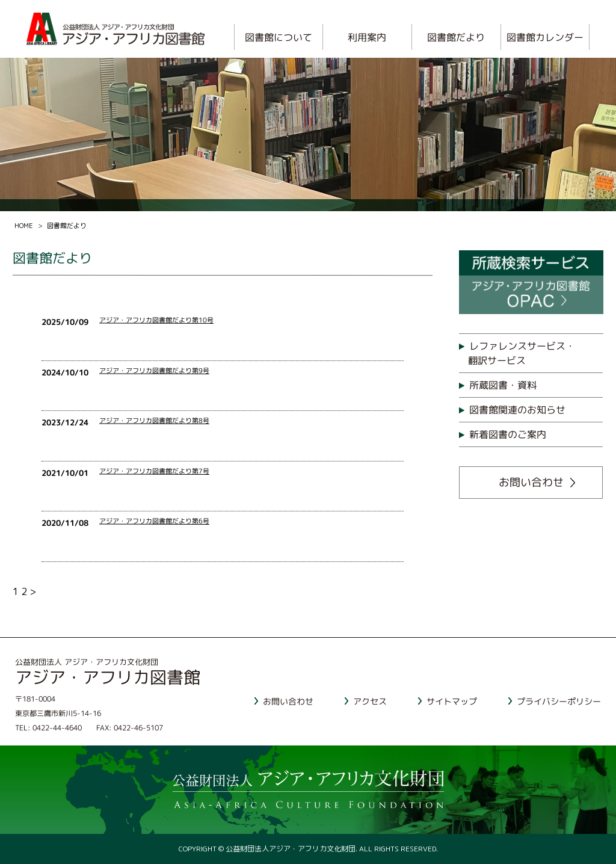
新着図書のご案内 (508, 434)
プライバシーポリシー (559, 701)
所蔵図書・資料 (503, 385)
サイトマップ (452, 701)
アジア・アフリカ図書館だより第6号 (155, 521)
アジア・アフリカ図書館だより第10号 (157, 320)
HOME (24, 226)
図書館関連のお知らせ (517, 410)
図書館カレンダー (545, 37)
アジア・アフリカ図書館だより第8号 (155, 421)
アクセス (370, 701)
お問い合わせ (531, 482)
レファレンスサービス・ (535, 353)
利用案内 (368, 37)
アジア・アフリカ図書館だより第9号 (155, 371)
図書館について (279, 37)
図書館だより (457, 37)
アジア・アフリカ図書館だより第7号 (155, 471)
